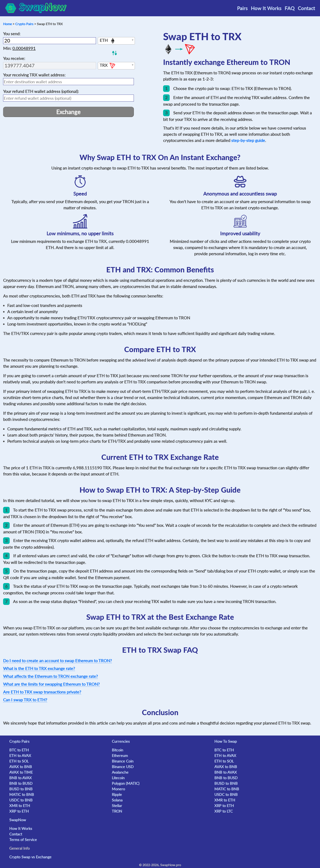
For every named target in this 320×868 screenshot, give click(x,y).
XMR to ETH (20, 806)
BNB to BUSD (21, 783)
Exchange (68, 112)
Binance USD (123, 767)
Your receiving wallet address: (34, 75)
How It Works (266, 8)
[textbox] (116, 41)
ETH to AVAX (20, 756)
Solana (117, 800)
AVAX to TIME (21, 772)
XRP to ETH (19, 811)
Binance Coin (123, 761)
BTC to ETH (19, 750)
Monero (118, 789)
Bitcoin (117, 750)
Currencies (121, 741)
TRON (117, 811)
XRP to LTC (224, 811)
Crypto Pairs (24, 24)
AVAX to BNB (21, 767)
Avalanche (120, 772)
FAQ (290, 8)
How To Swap (226, 741)
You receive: (14, 58)
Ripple (117, 794)
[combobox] (116, 41)
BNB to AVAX (20, 778)
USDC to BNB (21, 800)
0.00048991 (24, 48)
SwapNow (18, 820)
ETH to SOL (19, 761)
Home (7, 24)
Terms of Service (23, 840)
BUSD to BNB (21, 789)
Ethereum (120, 756)
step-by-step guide (248, 140)
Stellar (117, 806)
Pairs (242, 8)
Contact (306, 8)
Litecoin (118, 778)
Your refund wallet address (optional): (41, 91)
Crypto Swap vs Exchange (30, 857)
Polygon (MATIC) (126, 783)
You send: (12, 34)
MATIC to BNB (22, 794)
